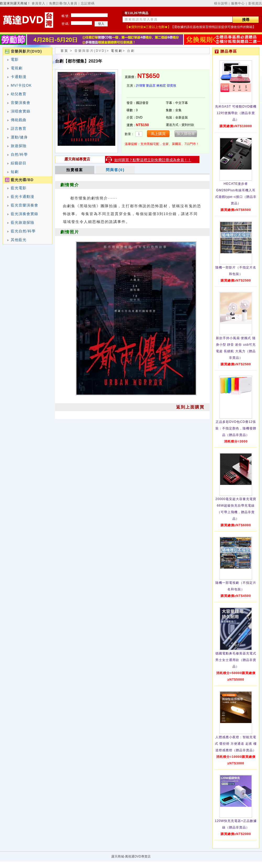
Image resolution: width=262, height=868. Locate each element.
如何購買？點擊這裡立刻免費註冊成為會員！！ (153, 160)
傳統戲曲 (19, 120)
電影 (15, 59)
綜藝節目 (19, 163)
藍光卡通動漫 (23, 197)
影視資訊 (255, 3)
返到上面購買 (190, 407)
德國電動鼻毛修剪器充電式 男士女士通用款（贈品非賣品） (236, 660)
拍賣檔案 (75, 170)
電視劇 (17, 68)
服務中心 (238, 3)
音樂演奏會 (21, 103)
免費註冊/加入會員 (63, 3)
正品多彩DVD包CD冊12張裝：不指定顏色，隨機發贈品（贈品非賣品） (236, 428)
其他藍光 (19, 240)
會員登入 (39, 3)
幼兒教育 (19, 94)
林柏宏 (161, 86)
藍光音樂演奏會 (24, 205)
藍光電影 (19, 188)
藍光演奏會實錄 (24, 214)
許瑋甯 (141, 86)
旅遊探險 (19, 146)
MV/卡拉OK (21, 85)
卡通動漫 (19, 77)
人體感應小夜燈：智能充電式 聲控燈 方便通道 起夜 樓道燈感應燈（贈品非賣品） (236, 744)
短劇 (15, 172)
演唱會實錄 (21, 111)
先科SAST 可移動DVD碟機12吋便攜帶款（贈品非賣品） (236, 113)
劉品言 (151, 86)
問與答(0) (115, 170)
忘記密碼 (88, 3)
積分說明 (221, 3)
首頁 (64, 51)
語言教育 (19, 128)
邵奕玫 (172, 86)
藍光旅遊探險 (23, 222)
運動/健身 (19, 137)
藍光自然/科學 (23, 231)
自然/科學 (19, 154)
